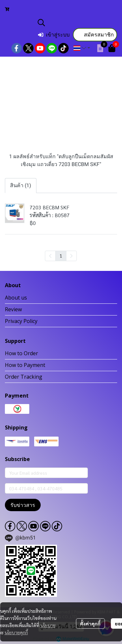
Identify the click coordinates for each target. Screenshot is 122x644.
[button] (76, 22)
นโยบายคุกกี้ (16, 632)
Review (13, 309)
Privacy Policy (21, 321)
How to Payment (25, 365)
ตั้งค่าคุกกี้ (90, 623)
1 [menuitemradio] (61, 256)
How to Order (21, 353)
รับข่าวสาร (23, 505)
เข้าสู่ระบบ (54, 35)
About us (16, 298)
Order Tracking (24, 377)
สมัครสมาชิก (95, 35)
